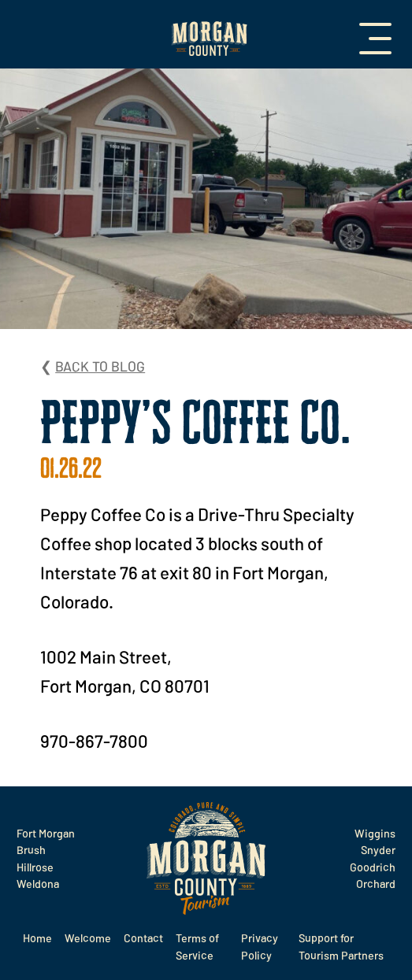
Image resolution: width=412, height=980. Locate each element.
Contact (143, 938)
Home (37, 938)
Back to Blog (100, 366)
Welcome (88, 938)
